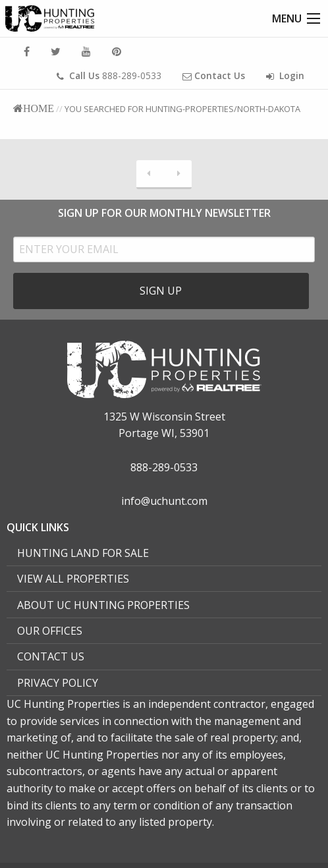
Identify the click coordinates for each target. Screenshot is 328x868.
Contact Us (51, 656)
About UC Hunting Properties (103, 605)
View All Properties (73, 579)
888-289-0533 (109, 75)
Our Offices (50, 631)
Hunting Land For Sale (83, 553)
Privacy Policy (58, 683)
